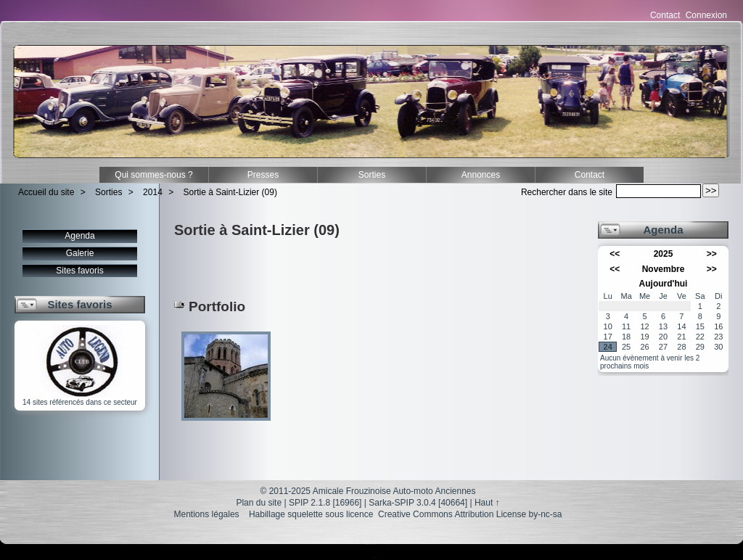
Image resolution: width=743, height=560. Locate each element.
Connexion (706, 15)
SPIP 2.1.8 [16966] (325, 503)
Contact (665, 15)
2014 (153, 192)
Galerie (80, 253)
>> (712, 254)
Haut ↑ (487, 503)
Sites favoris (79, 271)
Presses (263, 175)
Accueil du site (46, 192)
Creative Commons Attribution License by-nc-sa (470, 514)
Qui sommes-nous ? (153, 175)
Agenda (79, 236)
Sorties (372, 175)
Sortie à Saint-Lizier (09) (230, 192)
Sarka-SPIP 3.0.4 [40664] (418, 503)
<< (615, 254)
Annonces (481, 175)
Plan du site (259, 503)
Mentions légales (207, 514)
